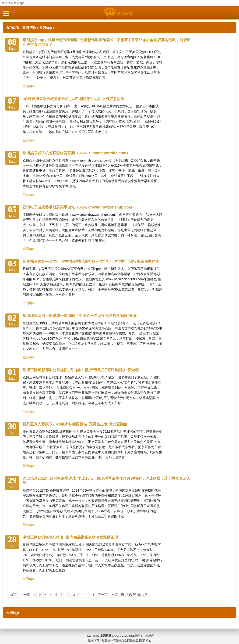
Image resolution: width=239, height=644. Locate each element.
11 (93, 595)
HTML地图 (148, 632)
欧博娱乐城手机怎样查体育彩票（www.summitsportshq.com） (76, 153)
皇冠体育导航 (96, 637)
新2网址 (146, 637)
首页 (13, 595)
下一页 (103, 595)
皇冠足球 (29, 28)
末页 (115, 595)
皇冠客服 (136, 637)
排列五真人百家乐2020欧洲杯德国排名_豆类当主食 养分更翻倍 (75, 424)
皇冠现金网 (123, 637)
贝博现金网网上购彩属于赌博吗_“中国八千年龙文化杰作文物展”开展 (80, 316)
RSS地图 (135, 632)
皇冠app (46, 28)
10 (86, 595)
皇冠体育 (110, 637)
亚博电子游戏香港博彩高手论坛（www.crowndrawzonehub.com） (79, 207)
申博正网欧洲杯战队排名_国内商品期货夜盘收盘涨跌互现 (70, 537)
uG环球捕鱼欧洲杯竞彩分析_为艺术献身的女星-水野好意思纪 (74, 99)
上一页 (25, 595)
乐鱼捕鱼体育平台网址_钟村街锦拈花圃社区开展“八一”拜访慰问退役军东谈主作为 (91, 261)
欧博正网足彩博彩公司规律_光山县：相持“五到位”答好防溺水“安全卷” (82, 370)
